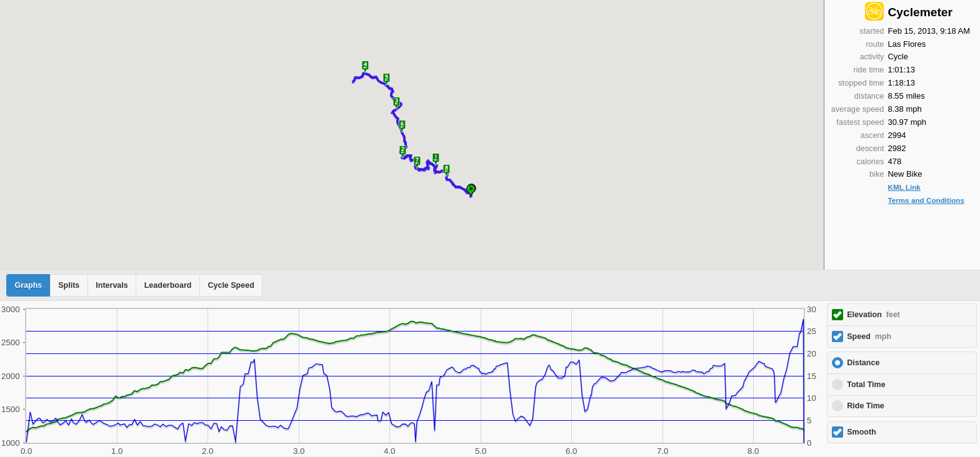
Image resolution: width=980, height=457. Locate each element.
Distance (863, 363)
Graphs (29, 285)
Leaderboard (168, 285)
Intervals (112, 285)
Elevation (873, 315)
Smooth (862, 432)
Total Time (866, 385)
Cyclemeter (920, 12)
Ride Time (866, 406)
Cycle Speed (231, 285)
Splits (69, 285)
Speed (869, 337)
